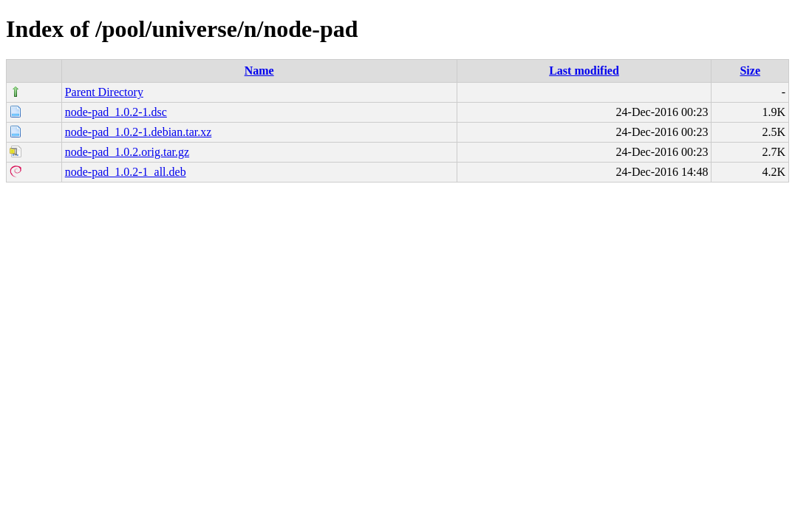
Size (750, 71)
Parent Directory (104, 92)
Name (259, 71)
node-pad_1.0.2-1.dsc (116, 112)
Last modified (584, 71)
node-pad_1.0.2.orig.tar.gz (127, 152)
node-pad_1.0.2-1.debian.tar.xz (139, 132)
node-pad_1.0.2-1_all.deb (126, 172)
